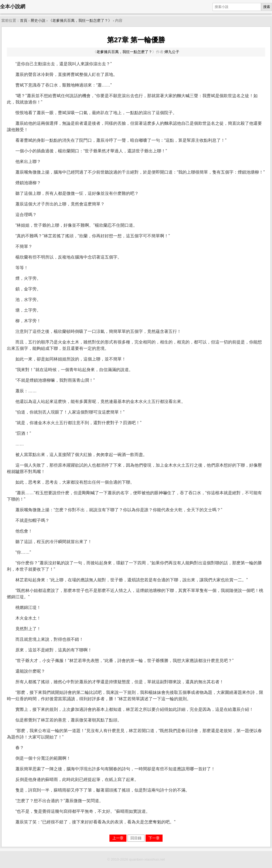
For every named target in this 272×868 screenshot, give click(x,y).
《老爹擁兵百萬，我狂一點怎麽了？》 (80, 21)
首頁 (24, 21)
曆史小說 (38, 21)
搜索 (267, 7)
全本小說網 (13, 7)
